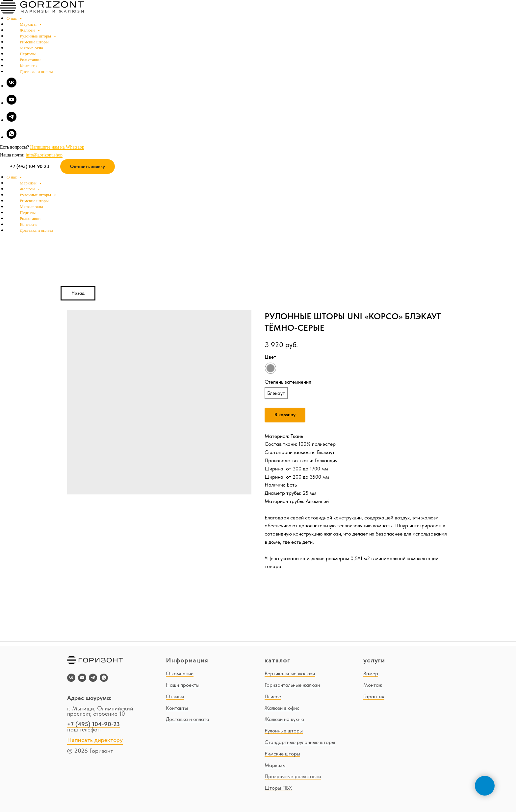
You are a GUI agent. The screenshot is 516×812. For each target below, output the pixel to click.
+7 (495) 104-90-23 (93, 724)
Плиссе (273, 696)
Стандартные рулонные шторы (300, 742)
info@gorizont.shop (44, 155)
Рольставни (30, 60)
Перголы (28, 54)
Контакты (29, 66)
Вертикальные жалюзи (290, 673)
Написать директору (95, 740)
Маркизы (29, 24)
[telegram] (12, 120)
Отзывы (175, 696)
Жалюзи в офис (282, 708)
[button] (88, 167)
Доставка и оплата (37, 72)
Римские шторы (34, 42)
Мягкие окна (31, 48)
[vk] (12, 86)
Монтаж (373, 685)
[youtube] (12, 103)
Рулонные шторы (36, 36)
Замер (371, 673)
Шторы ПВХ (278, 788)
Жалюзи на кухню (284, 719)
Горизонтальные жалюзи (292, 685)
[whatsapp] (12, 137)
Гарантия (374, 696)
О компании (180, 673)
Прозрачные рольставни (293, 776)
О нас (12, 18)
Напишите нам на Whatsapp (57, 147)
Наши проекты (183, 685)
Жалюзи (28, 30)
